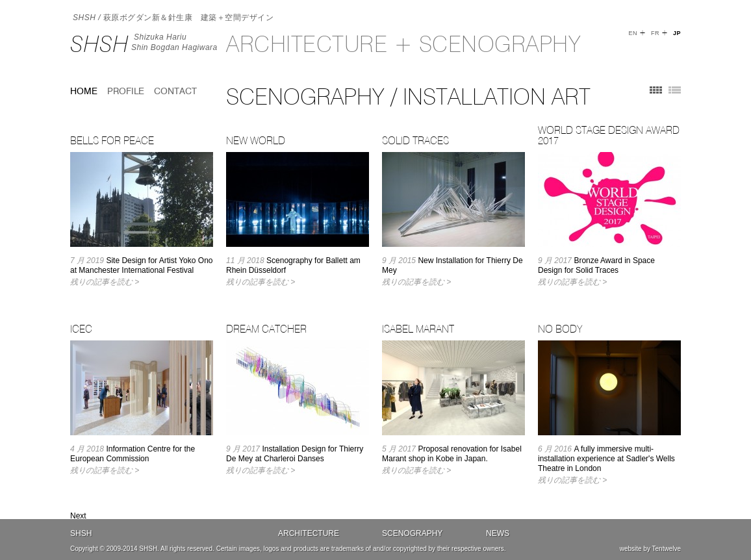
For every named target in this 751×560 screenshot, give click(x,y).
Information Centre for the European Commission (133, 454)
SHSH (99, 44)
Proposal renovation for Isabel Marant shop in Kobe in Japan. (452, 454)
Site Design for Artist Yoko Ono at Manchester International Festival (141, 265)
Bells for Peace (112, 140)
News (498, 533)
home (84, 91)
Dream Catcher (266, 329)
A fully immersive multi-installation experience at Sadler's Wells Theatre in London (606, 459)
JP (677, 33)
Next (78, 516)
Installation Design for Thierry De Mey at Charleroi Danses (295, 454)
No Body (560, 329)
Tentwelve (667, 549)
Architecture (309, 533)
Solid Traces (415, 140)
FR (655, 33)
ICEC (81, 329)
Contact (175, 91)
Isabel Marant (418, 329)
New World (256, 140)
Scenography (412, 533)
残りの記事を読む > (105, 282)
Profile (126, 91)
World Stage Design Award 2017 (609, 135)
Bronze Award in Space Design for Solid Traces (596, 265)
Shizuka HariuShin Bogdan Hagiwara (174, 42)
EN (633, 33)
